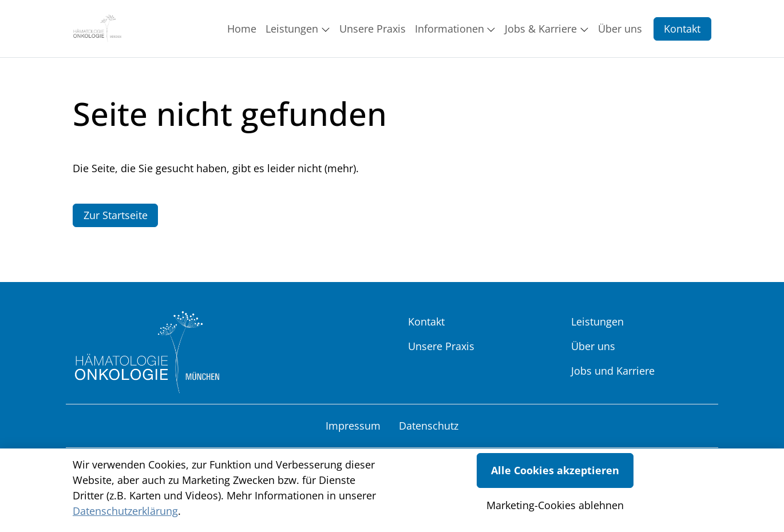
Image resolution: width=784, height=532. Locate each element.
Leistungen (597, 321)
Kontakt (682, 29)
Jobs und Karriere (613, 371)
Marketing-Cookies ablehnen (555, 505)
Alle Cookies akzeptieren (555, 470)
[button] (244, 29)
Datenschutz (429, 426)
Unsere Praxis (441, 346)
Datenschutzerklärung (125, 511)
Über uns (593, 346)
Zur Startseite (116, 215)
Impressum (353, 426)
